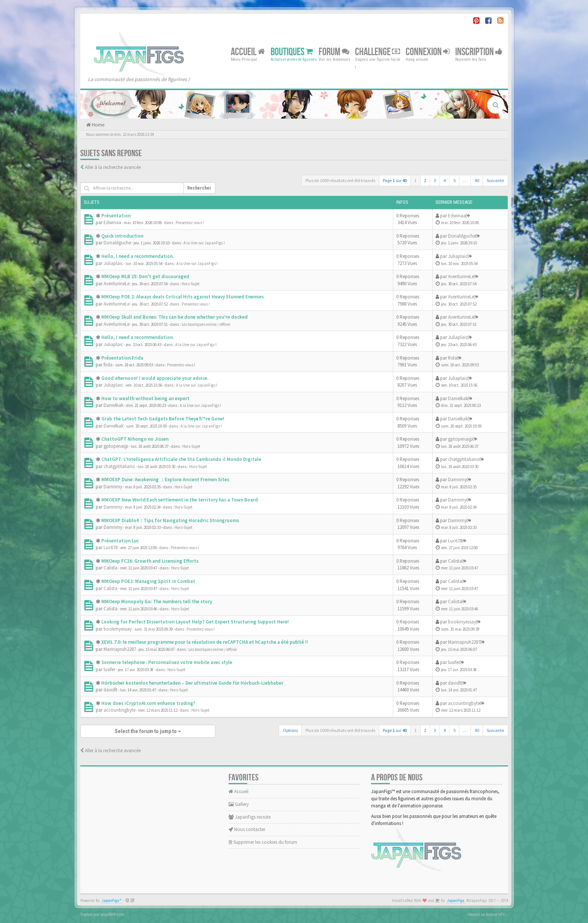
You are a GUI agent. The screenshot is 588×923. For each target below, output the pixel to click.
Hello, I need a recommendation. (138, 256)
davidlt (111, 690)
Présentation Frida (122, 358)
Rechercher (199, 188)
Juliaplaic (113, 263)
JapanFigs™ (112, 901)
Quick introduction (122, 236)
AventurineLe (117, 284)
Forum (334, 52)
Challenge (377, 52)
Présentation (116, 216)
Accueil (248, 52)
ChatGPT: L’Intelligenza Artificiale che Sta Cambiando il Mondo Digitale (181, 459)
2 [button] (425, 180)
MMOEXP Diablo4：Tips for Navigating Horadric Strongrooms (170, 520)
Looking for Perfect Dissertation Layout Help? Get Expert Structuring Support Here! (195, 622)
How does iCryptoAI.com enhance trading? (148, 703)
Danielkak (114, 405)
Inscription (479, 52)
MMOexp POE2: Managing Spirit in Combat (148, 581)
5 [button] (454, 180)
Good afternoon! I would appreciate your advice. (155, 378)
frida (108, 365)
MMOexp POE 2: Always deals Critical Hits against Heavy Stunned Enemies (183, 297)
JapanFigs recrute (250, 817)
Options (290, 730)
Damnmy (113, 487)
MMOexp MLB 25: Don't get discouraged (145, 276)
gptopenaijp (116, 446)
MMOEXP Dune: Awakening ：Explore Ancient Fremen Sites (165, 480)
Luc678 (111, 547)
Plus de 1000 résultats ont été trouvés (340, 180)
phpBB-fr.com (112, 914)
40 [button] (477, 180)
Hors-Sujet (191, 284)
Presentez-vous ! (190, 223)
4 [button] (445, 180)
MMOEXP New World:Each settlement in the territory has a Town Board (180, 500)
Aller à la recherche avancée (113, 167)
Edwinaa (112, 222)
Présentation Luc (120, 541)
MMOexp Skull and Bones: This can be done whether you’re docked (174, 317)
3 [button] (435, 180)
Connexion (428, 52)
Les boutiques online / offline (206, 324)
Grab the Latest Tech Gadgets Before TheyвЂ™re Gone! (163, 419)
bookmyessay (118, 629)
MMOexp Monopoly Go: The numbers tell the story (157, 602)
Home (98, 125)
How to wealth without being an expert (145, 398)
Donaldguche (117, 243)
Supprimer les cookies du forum (263, 842)
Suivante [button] (495, 180)
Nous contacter (247, 829)
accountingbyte (120, 710)
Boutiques (292, 52)
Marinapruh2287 (120, 649)
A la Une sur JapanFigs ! (204, 243)
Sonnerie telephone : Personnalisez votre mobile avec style (167, 662)
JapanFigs (456, 901)
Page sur (395, 180)
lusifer (109, 669)
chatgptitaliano (119, 466)
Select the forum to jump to (148, 731)
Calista (111, 568)
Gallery (239, 804)
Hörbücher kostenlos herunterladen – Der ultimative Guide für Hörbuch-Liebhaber (192, 683)
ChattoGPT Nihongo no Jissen (135, 439)
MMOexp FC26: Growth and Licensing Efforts (150, 561)
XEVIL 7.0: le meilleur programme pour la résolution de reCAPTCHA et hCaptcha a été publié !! (205, 642)
